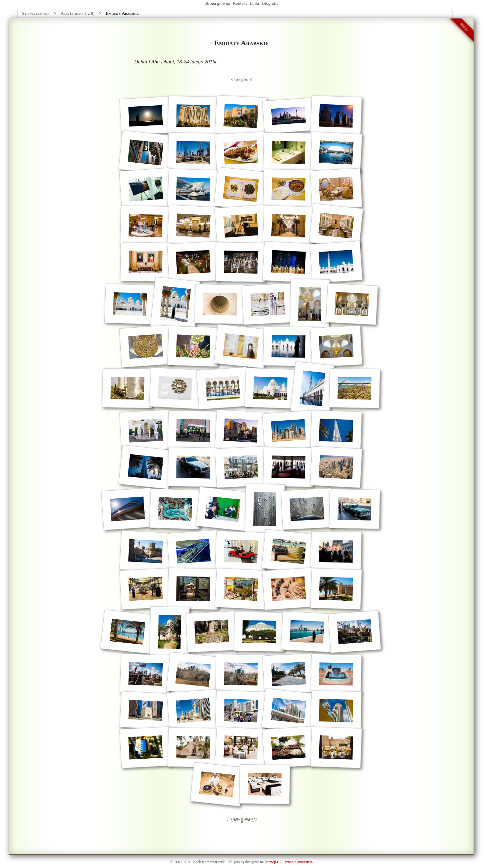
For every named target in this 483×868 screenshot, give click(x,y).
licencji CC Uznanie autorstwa (289, 862)
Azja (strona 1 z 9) (78, 13)
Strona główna (217, 3)
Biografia (270, 3)
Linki (254, 3)
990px (465, 27)
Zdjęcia (234, 862)
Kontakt (240, 3)
